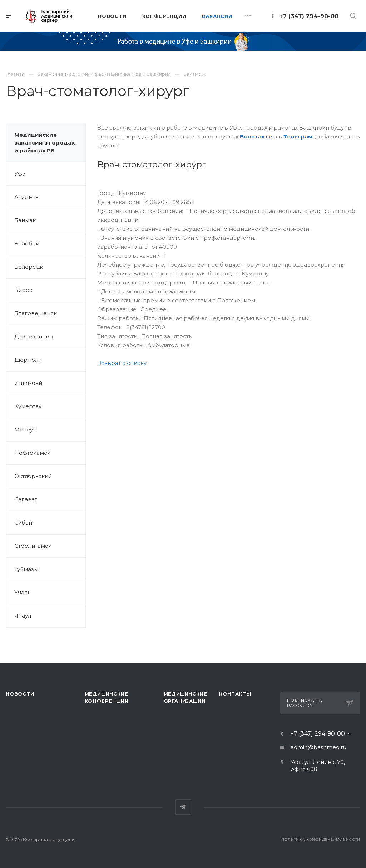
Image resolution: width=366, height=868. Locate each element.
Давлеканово (34, 337)
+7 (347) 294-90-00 (309, 16)
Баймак (25, 220)
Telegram (183, 807)
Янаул (23, 616)
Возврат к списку (122, 363)
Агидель (26, 197)
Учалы (23, 592)
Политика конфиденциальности (321, 840)
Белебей (27, 243)
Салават (26, 499)
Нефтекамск (32, 453)
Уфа (20, 174)
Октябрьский (33, 476)
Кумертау (28, 406)
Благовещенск (36, 313)
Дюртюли (28, 360)
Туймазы (26, 569)
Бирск (23, 290)
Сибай (23, 523)
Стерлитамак (33, 546)
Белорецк (29, 267)
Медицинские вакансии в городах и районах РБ (44, 143)
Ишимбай (28, 383)
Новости (20, 694)
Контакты (235, 694)
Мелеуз (25, 430)
